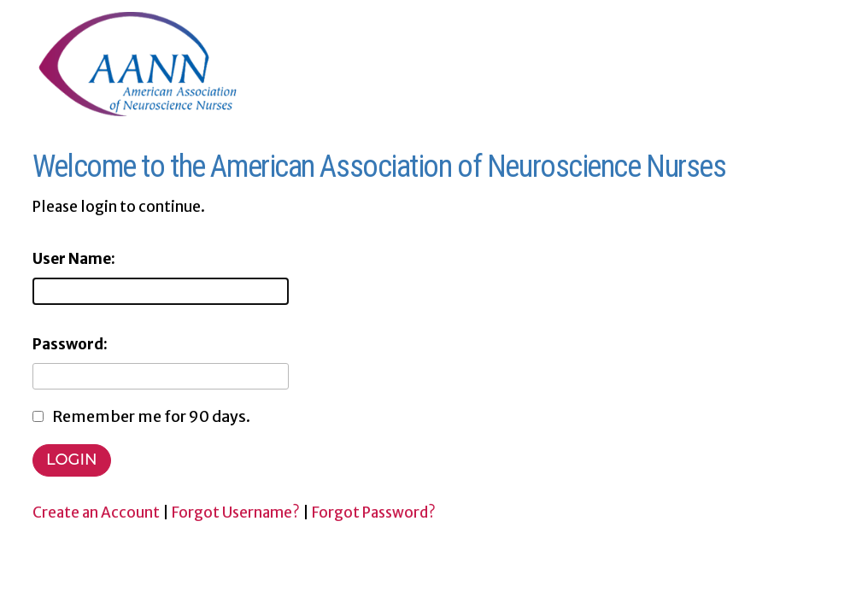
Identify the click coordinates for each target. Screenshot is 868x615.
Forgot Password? (374, 512)
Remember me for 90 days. (151, 416)
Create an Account (96, 512)
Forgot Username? (236, 512)
